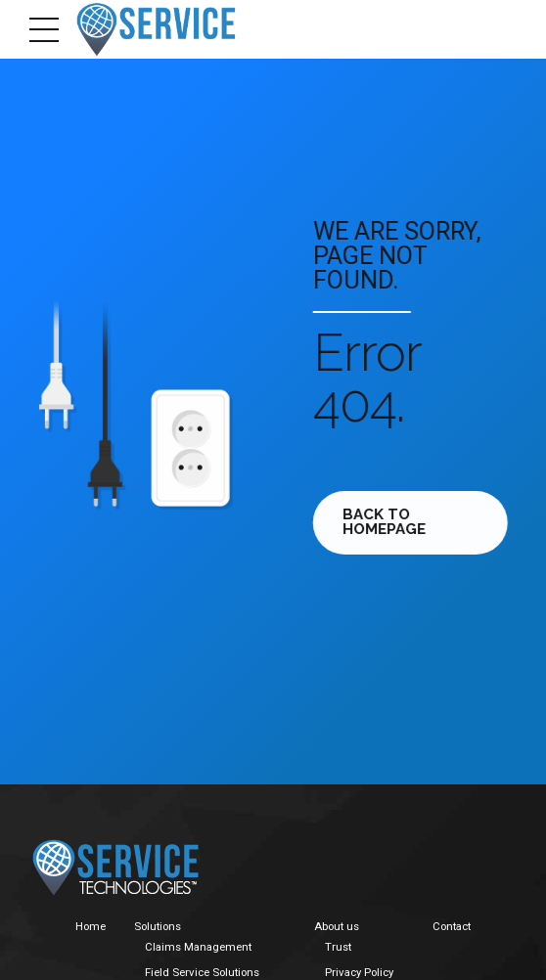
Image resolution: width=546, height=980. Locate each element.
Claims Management (198, 947)
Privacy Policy (359, 972)
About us (337, 926)
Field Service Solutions (202, 972)
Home (91, 926)
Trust (338, 947)
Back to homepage (388, 522)
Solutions (158, 926)
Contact (452, 926)
